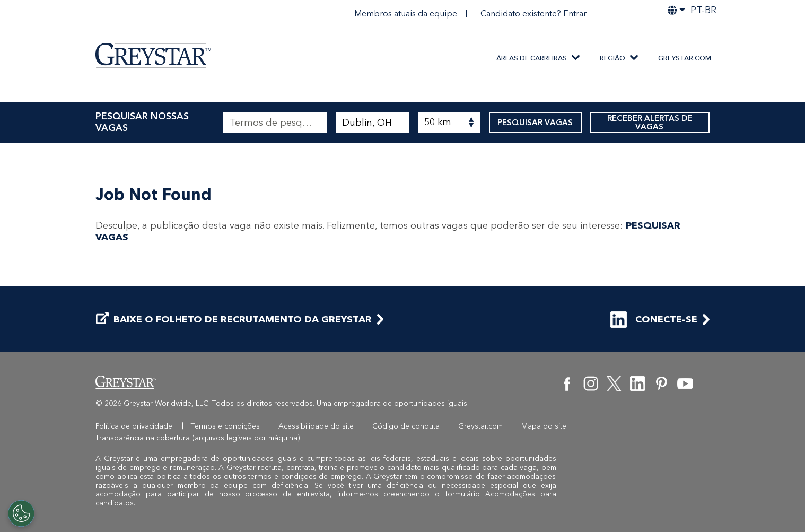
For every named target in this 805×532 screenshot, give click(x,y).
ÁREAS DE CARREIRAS (532, 58)
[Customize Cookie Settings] (21, 513)
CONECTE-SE (654, 320)
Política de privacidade (134, 426)
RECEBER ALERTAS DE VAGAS (650, 123)
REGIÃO (612, 58)
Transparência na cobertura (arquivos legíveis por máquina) (198, 438)
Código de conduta (406, 426)
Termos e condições (225, 426)
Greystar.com (685, 58)
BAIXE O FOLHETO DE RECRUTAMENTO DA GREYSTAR (234, 320)
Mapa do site (544, 426)
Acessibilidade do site (316, 426)
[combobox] (372, 123)
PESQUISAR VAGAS (535, 123)
